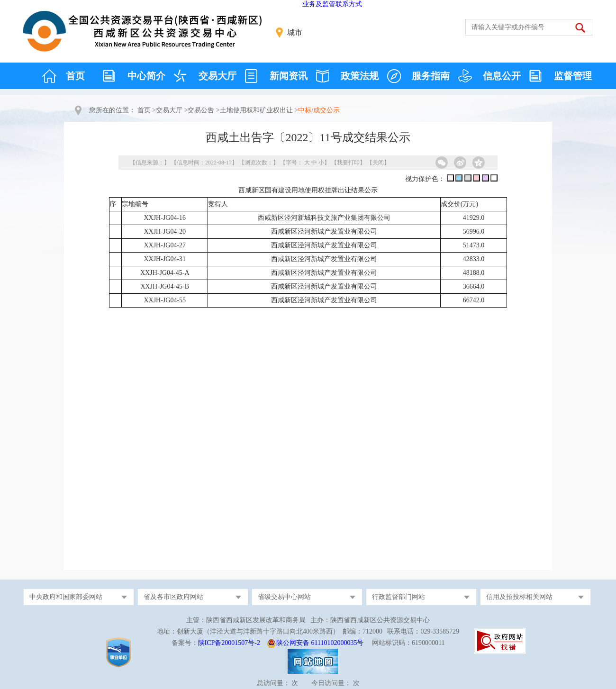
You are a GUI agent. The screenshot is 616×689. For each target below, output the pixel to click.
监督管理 (573, 76)
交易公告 (201, 110)
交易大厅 (217, 76)
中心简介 (146, 76)
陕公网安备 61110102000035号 (320, 643)
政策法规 (360, 76)
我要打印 (348, 163)
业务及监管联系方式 (332, 4)
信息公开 (502, 76)
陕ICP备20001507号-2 (229, 643)
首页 (75, 76)
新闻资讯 (289, 76)
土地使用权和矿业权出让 (256, 110)
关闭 (378, 163)
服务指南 (431, 76)
